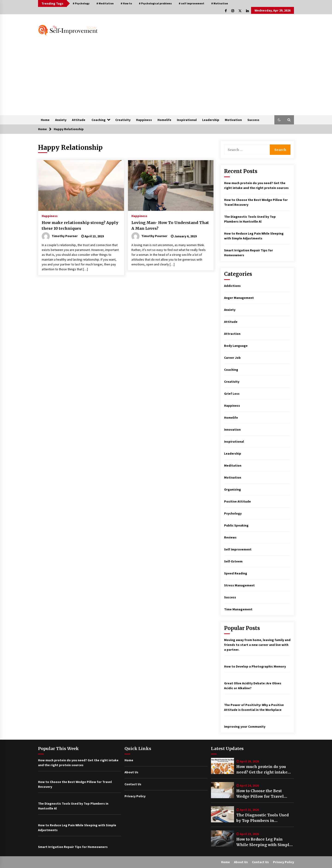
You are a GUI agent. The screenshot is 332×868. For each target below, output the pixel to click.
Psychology (233, 513)
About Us (131, 772)
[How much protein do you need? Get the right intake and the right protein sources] (222, 766)
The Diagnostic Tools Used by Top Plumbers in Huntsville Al (262, 818)
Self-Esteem (233, 561)
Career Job (232, 358)
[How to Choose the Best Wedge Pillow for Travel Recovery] (222, 790)
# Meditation (105, 3)
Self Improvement (238, 549)
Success (253, 120)
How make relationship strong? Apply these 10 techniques (80, 225)
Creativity (123, 120)
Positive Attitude (237, 501)
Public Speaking (236, 525)
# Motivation (220, 3)
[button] (279, 120)
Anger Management (239, 298)
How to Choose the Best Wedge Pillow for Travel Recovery (260, 794)
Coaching (99, 120)
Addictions (232, 286)
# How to (126, 3)
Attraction (232, 334)
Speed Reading (236, 573)
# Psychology (81, 3)
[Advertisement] (166, 81)
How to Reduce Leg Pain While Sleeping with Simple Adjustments (264, 842)
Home (45, 120)
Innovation (232, 430)
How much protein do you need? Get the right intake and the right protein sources (265, 770)
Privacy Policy (135, 796)
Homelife (164, 120)
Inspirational (187, 120)
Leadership (211, 120)
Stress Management (239, 585)
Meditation (233, 465)
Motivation (233, 120)
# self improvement (191, 3)
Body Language (236, 346)
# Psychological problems (155, 3)
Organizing (233, 489)
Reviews (230, 537)
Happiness (144, 120)
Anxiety (61, 120)
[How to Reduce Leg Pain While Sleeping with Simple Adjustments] (222, 839)
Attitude (79, 120)
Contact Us (133, 784)
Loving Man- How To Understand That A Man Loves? (170, 225)
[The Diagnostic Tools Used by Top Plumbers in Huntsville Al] (222, 814)
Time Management (238, 609)
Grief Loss (232, 394)
